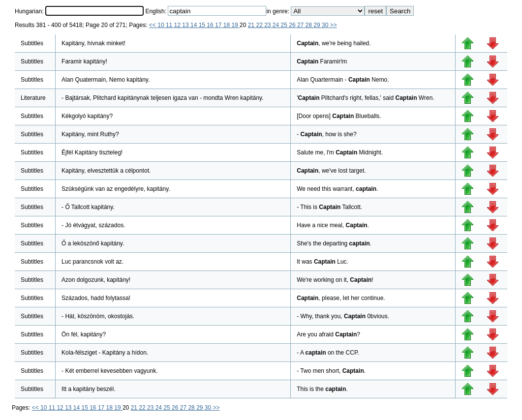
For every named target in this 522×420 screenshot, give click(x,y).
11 (170, 25)
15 (203, 25)
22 (260, 25)
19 (235, 25)
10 (162, 25)
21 (252, 25)
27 (301, 25)
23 (268, 25)
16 (211, 25)
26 (293, 25)
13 (186, 25)
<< (153, 25)
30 (326, 25)
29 (318, 25)
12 (178, 25)
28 (310, 25)
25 (285, 25)
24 (277, 25)
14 (195, 25)
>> (334, 25)
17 (219, 25)
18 (228, 25)
